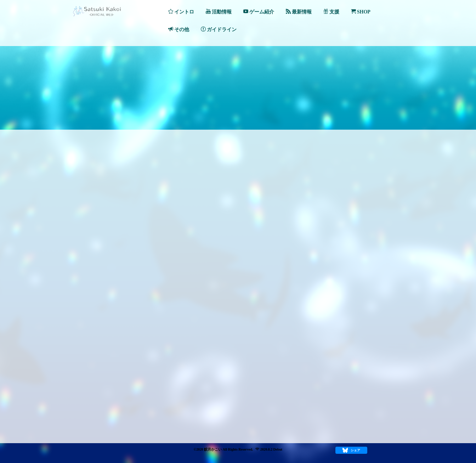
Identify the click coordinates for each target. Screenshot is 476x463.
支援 (331, 12)
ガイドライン (219, 29)
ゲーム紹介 (259, 12)
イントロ (181, 12)
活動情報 (219, 12)
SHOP (361, 12)
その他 (179, 29)
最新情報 (299, 12)
